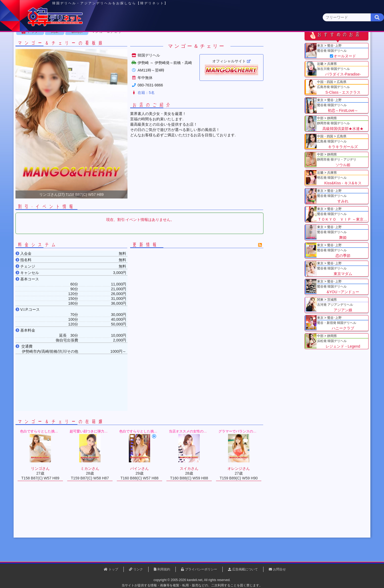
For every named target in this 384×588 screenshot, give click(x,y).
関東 (137, 41)
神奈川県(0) (82, 52)
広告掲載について (245, 569)
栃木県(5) (195, 52)
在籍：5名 (165, 128)
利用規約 (164, 569)
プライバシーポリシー (201, 569)
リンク (138, 569)
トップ (52, 66)
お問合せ (279, 569)
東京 (99, 42)
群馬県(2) (150, 52)
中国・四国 (291, 42)
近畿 (253, 42)
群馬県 (96, 66)
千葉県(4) (106, 52)
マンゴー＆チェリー (127, 66)
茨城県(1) (172, 52)
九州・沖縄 (329, 42)
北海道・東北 (176, 42)
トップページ (55, 42)
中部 (214, 42)
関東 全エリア (49, 52)
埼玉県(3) (128, 52)
